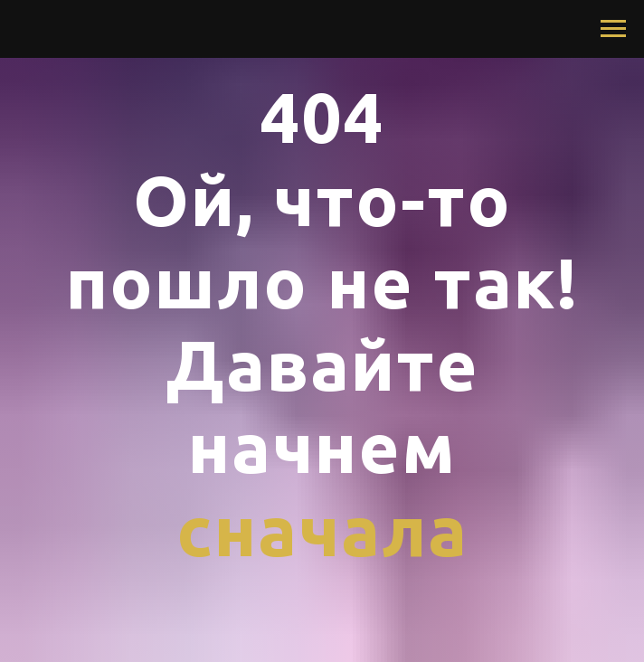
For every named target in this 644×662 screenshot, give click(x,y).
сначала (322, 530)
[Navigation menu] (613, 29)
